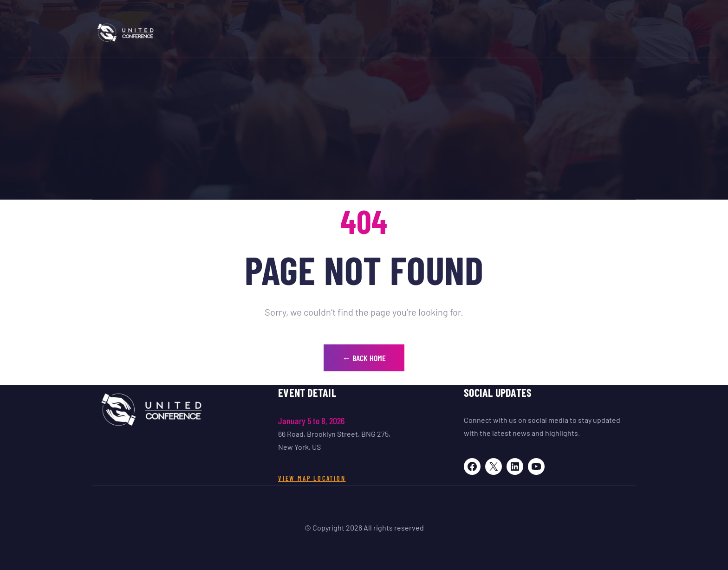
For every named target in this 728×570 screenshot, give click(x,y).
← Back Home (364, 358)
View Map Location (312, 478)
